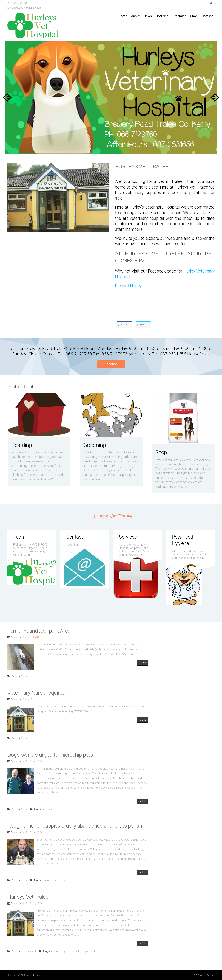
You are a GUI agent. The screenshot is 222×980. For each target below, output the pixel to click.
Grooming (179, 16)
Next (215, 97)
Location (111, 364)
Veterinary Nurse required (36, 693)
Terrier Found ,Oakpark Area (39, 631)
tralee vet (71, 951)
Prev (7, 97)
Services (128, 537)
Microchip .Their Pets (66, 809)
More (143, 663)
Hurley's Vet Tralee (111, 516)
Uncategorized (28, 951)
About (135, 16)
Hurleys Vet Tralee (142, 166)
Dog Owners (48, 809)
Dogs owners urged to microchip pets (50, 755)
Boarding (162, 16)
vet (65, 880)
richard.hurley (49, 880)
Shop (194, 16)
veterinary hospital (85, 951)
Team (19, 537)
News (148, 16)
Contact (207, 16)
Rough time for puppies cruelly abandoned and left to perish (75, 826)
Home (123, 16)
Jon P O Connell (197, 975)
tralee (60, 880)
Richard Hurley (128, 286)
